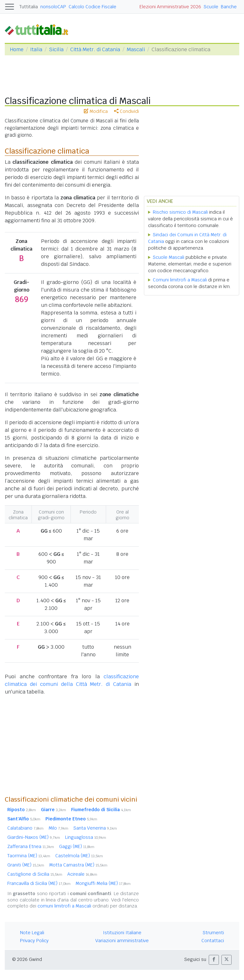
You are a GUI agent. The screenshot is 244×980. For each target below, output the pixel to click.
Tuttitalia (29, 7)
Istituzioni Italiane (122, 933)
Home (17, 49)
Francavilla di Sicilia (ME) (39, 883)
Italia (36, 49)
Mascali (136, 49)
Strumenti (213, 933)
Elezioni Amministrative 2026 (170, 7)
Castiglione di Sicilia (35, 874)
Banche (229, 7)
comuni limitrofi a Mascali (64, 906)
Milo (58, 828)
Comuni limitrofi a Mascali (180, 280)
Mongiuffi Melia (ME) (103, 883)
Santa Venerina (95, 828)
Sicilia (56, 49)
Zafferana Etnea (31, 846)
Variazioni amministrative (122, 941)
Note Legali (32, 933)
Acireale (82, 874)
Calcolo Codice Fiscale (92, 7)
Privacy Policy (34, 941)
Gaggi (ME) (77, 846)
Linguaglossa (86, 837)
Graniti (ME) (26, 865)
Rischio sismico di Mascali (180, 212)
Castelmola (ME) (79, 856)
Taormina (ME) (29, 856)
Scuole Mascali (169, 257)
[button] (214, 960)
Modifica (96, 111)
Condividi (126, 111)
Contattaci (213, 941)
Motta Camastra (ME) (78, 865)
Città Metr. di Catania (95, 49)
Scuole (211, 7)
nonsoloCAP (53, 7)
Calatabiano (25, 828)
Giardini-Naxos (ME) (34, 837)
